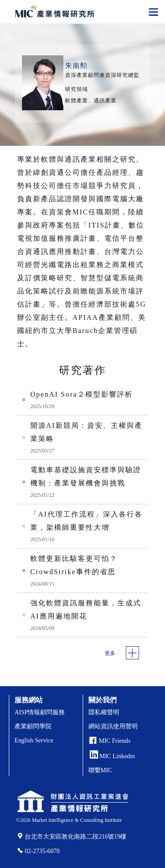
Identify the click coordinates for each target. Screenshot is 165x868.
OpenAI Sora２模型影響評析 (82, 394)
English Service (34, 740)
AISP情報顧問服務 (40, 712)
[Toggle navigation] (154, 11)
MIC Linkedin (112, 756)
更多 (110, 653)
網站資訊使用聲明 (113, 726)
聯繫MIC (100, 770)
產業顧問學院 (33, 726)
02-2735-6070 (42, 851)
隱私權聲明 (104, 712)
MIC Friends (115, 741)
